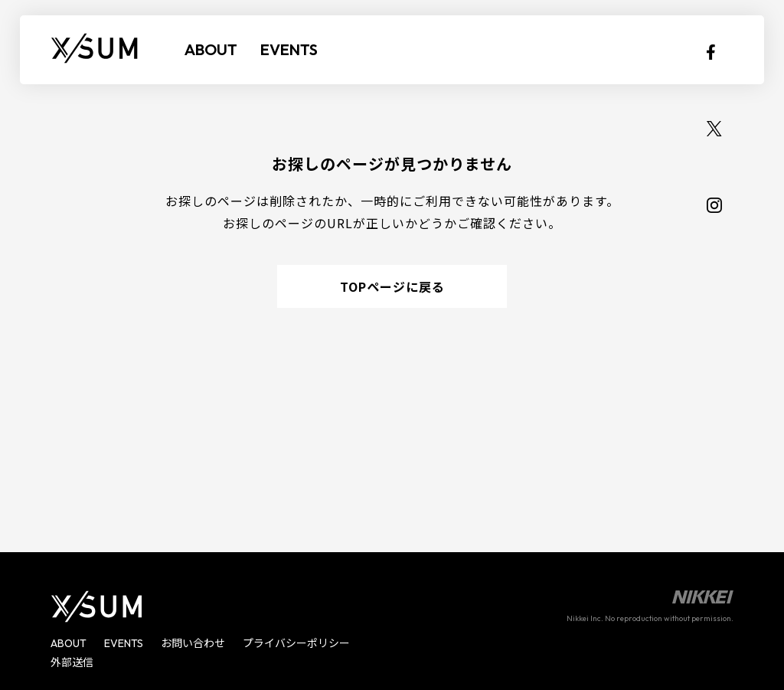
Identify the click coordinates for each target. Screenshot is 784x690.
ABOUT (211, 49)
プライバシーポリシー (296, 643)
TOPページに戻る (392, 286)
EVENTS (289, 49)
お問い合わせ (193, 643)
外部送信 (72, 662)
